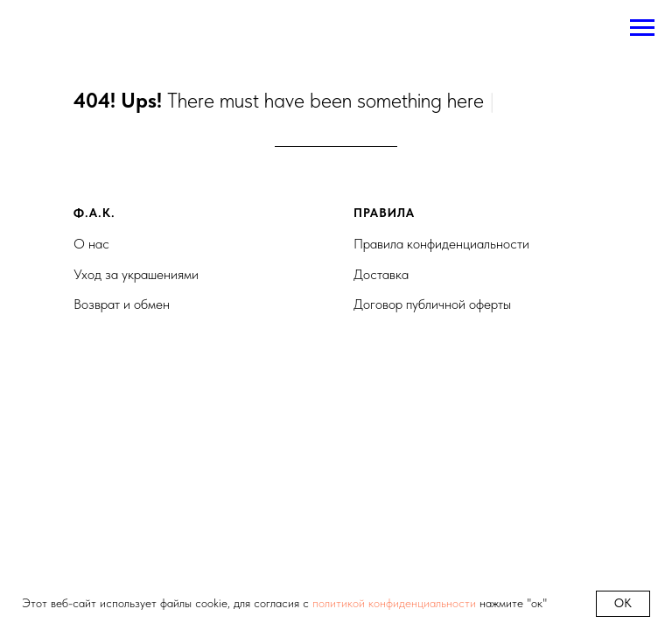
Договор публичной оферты (432, 304)
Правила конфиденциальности (441, 244)
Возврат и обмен (122, 304)
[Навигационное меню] (642, 28)
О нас (91, 244)
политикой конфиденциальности (394, 603)
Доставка (381, 274)
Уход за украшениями (136, 274)
